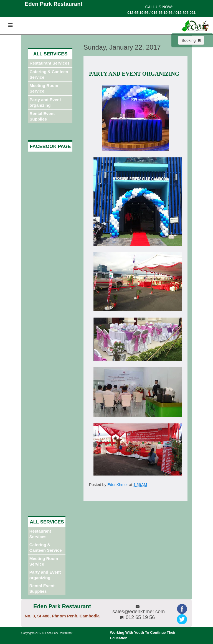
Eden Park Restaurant (59, 633)
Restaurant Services (50, 63)
